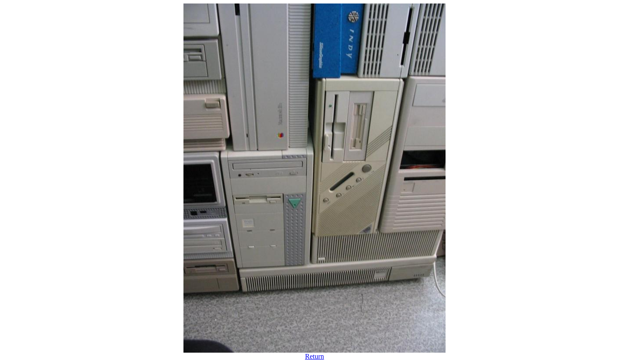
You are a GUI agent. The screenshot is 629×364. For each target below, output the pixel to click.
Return (314, 356)
